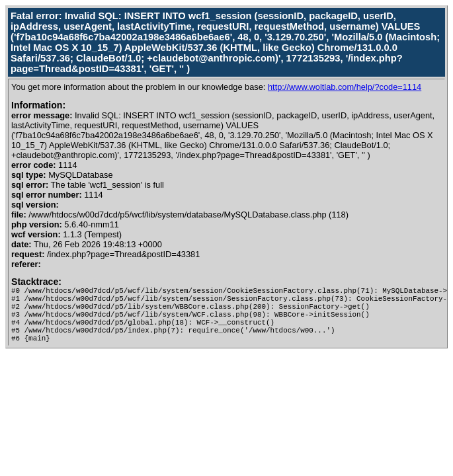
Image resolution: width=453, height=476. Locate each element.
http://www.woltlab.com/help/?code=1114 (345, 87)
